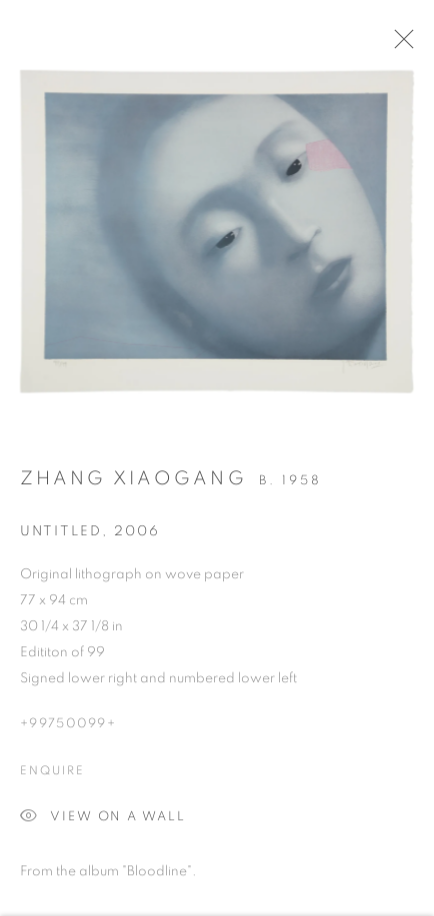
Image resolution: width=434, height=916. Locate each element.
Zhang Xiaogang (133, 482)
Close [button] (404, 45)
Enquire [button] (52, 774)
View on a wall (103, 821)
